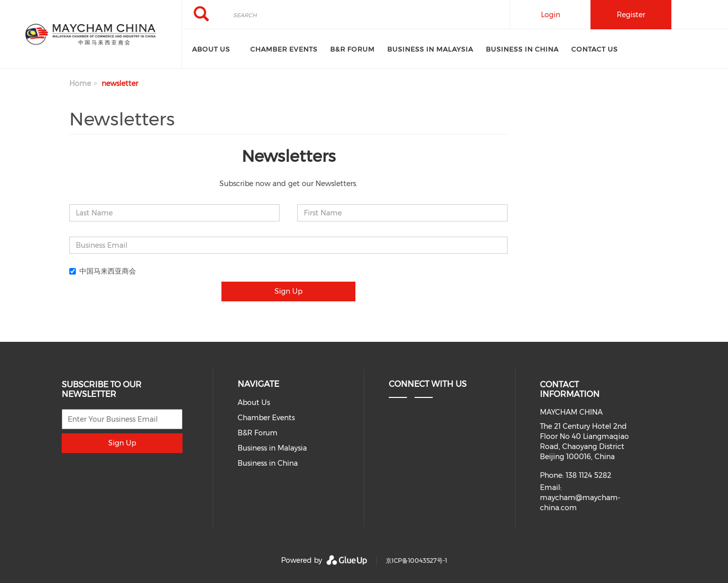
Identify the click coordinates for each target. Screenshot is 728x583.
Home (80, 83)
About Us (211, 49)
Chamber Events (284, 49)
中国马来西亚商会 (103, 271)
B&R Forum (352, 49)
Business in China (522, 49)
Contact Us (595, 49)
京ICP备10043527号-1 (416, 560)
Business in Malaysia (430, 49)
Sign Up (288, 291)
